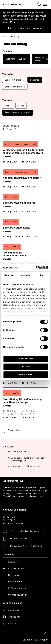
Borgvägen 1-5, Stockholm (26, 546)
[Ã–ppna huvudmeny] (46, 4)
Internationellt (16, 59)
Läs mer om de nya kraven (24, 28)
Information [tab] (26, 275)
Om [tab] (42, 275)
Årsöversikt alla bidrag (18, 113)
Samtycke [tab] (9, 275)
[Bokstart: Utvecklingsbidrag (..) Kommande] (26, 204)
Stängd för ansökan (15, 87)
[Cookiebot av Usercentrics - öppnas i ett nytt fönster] (36, 268)
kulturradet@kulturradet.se (27, 531)
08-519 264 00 (18, 539)
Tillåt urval (26, 367)
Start (5, 37)
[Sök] (39, 4)
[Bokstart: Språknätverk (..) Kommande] (26, 229)
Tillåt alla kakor (25, 359)
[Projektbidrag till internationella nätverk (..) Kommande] (26, 255)
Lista (21, 106)
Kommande (35, 80)
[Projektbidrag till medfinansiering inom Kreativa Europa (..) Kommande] (26, 405)
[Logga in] (32, 4)
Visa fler (14, 430)
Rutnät (8, 106)
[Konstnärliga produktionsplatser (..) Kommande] (26, 179)
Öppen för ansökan (14, 80)
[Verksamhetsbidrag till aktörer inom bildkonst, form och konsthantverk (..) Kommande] (26, 152)
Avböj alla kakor (26, 374)
